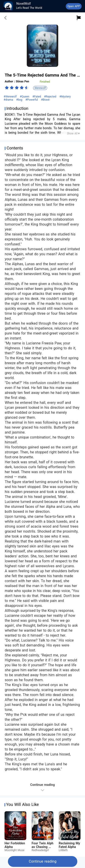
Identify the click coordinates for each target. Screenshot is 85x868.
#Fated (37, 97)
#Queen (25, 97)
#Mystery (65, 97)
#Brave (45, 100)
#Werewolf (11, 97)
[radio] (7, 88)
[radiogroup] (17, 88)
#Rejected (51, 97)
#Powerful (32, 100)
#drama (9, 100)
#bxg (20, 100)
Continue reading (43, 861)
